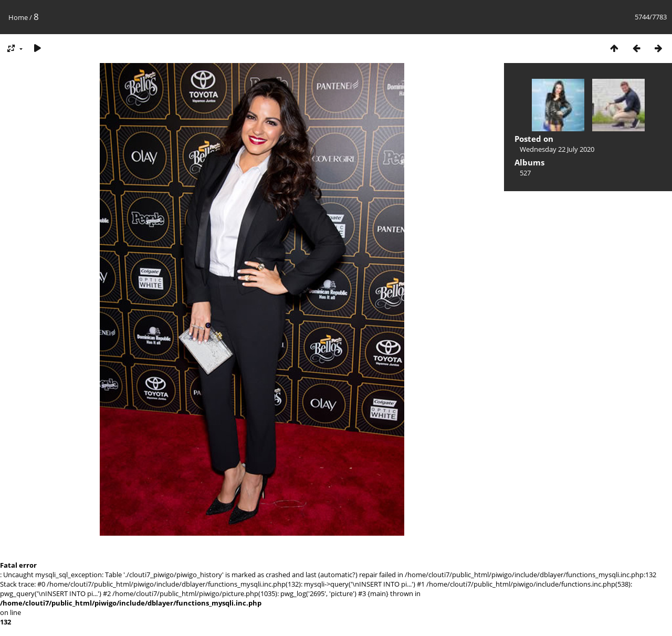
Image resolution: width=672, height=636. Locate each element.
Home (18, 17)
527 (525, 173)
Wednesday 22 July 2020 (557, 149)
